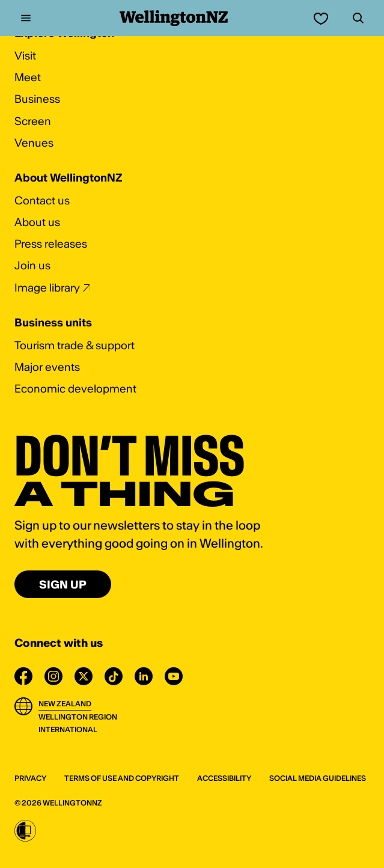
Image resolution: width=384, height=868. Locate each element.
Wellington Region (78, 717)
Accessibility (224, 778)
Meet (28, 77)
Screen (33, 121)
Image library (47, 288)
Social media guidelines (318, 778)
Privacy (30, 778)
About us (37, 222)
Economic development (75, 389)
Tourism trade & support (75, 345)
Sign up (63, 585)
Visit (25, 56)
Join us (32, 265)
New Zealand (65, 704)
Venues (34, 143)
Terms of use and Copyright (122, 778)
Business (37, 99)
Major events (47, 367)
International (68, 729)
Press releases (51, 244)
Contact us (42, 200)
